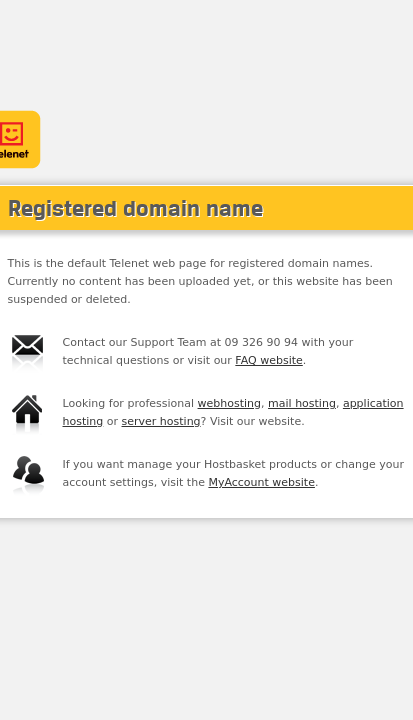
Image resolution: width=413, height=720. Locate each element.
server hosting (161, 421)
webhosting (230, 403)
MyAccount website (261, 482)
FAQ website (268, 360)
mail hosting (302, 403)
